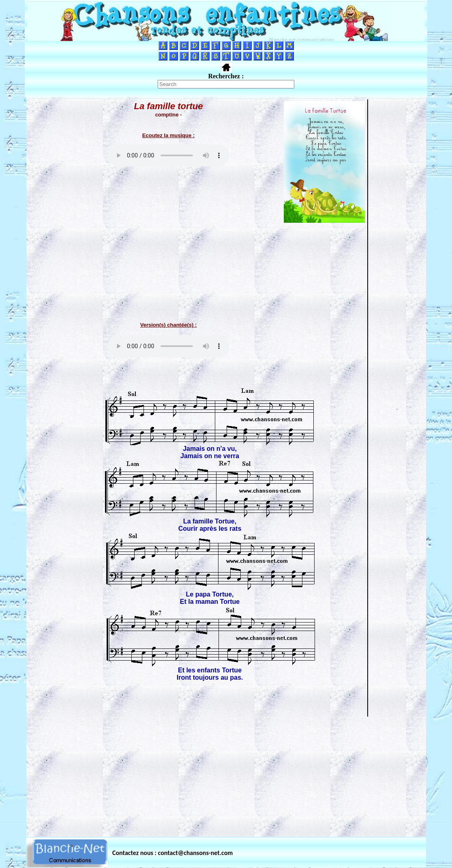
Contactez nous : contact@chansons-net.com (172, 853)
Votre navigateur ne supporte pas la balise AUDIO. (169, 155)
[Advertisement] (226, 774)
